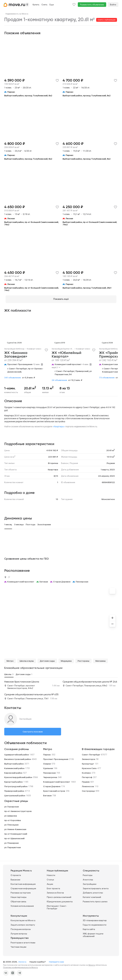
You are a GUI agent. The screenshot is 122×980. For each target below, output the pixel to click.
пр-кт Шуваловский (14, 837)
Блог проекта (53, 887)
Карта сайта (89, 928)
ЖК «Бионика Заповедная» (16, 353)
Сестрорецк (88, 790)
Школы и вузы (27, 660)
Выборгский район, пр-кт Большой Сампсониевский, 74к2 (31, 223)
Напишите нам (56, 961)
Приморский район (14, 790)
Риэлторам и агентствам (23, 941)
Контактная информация (23, 883)
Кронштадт (88, 762)
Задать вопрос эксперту (23, 924)
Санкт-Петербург (91, 753)
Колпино (86, 771)
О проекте (16, 874)
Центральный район (15, 794)
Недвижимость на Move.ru (17, 14)
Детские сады (47, 660)
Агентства (88, 878)
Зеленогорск (89, 758)
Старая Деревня (62, 580)
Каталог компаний (92, 896)
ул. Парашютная (12, 846)
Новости (51, 874)
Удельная (48, 767)
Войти (113, 5)
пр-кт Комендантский (16, 832)
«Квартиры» (59, 425)
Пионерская (82, 580)
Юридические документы (60, 900)
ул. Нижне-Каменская (15, 828)
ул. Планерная (11, 842)
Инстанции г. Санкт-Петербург (57, 906)
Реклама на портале (21, 891)
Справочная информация (23, 887)
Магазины (101, 660)
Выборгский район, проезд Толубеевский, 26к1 (87, 288)
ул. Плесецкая (11, 823)
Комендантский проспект (68, 363)
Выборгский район (14, 762)
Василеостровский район (18, 758)
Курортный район (13, 781)
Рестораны (83, 660)
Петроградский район (16, 785)
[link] (17, 14)
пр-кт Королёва (13, 819)
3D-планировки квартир (95, 919)
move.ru (23, 961)
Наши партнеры (19, 896)
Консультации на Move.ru (23, 919)
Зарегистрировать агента (96, 887)
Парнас (47, 753)
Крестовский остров (54, 790)
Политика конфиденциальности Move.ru (20, 966)
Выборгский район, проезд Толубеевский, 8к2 (28, 96)
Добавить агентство (93, 891)
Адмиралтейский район (17, 753)
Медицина (66, 660)
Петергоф (87, 776)
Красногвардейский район (18, 776)
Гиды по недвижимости (95, 924)
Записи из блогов (55, 891)
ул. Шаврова (11, 814)
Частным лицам (18, 946)
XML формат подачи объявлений (93, 934)
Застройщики (90, 883)
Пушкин (86, 781)
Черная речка (50, 776)
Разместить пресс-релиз (95, 900)
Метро (10, 660)
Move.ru (92, 964)
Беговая (44, 580)
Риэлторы (88, 874)
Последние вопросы (21, 928)
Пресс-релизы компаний (59, 896)
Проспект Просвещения (20, 363)
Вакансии (15, 878)
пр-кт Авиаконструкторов (18, 810)
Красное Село (89, 767)
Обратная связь (18, 900)
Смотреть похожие (33, 730)
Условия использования (22, 905)
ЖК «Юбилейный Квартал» (66, 353)
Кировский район (13, 771)
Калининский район (14, 767)
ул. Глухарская (11, 805)
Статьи (50, 878)
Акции (50, 883)
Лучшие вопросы (19, 932)
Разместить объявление (92, 5)
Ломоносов (88, 785)
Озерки (47, 762)
